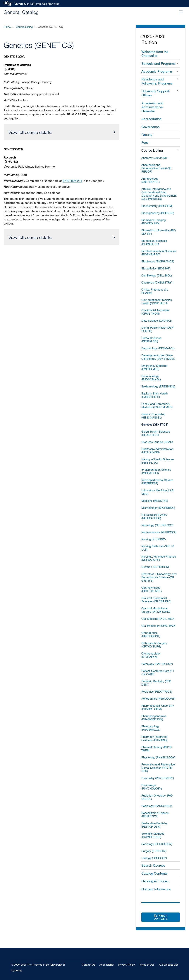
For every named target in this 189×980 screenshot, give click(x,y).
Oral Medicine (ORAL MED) (158, 619)
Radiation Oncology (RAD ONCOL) (157, 797)
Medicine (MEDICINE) (155, 501)
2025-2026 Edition (153, 39)
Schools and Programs (158, 63)
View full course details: (30, 132)
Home (7, 27)
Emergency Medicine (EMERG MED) (154, 367)
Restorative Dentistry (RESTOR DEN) (154, 825)
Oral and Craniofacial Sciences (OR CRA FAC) (156, 600)
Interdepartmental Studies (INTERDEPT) (157, 482)
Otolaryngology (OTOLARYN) (151, 655)
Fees (145, 142)
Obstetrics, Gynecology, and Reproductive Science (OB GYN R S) (159, 577)
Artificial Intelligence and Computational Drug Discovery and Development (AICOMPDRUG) (159, 194)
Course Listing (24, 27)
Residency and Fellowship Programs (157, 81)
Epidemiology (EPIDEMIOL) (158, 386)
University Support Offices (155, 93)
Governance (151, 127)
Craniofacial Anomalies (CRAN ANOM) (155, 312)
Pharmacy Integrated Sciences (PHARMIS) (154, 738)
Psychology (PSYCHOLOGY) (152, 787)
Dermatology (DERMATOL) (158, 348)
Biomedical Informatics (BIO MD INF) (159, 232)
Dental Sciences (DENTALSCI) (151, 340)
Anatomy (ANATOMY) (155, 158)
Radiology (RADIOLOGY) (157, 806)
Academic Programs (157, 71)
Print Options (161, 917)
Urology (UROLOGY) (154, 858)
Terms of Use (147, 965)
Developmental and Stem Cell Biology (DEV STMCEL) (158, 357)
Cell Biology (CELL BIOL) (157, 275)
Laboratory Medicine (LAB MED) (157, 492)
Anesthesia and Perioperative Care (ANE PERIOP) (156, 168)
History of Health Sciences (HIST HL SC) (158, 461)
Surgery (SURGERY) (154, 851)
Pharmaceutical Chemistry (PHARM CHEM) (158, 707)
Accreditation (151, 119)
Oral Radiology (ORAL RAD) (158, 626)
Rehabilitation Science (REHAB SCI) (155, 814)
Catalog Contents (154, 873)
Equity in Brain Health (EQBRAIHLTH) (154, 395)
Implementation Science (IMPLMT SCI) (156, 471)
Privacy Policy (127, 965)
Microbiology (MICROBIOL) (158, 508)
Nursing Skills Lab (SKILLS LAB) (158, 548)
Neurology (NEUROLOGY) (157, 525)
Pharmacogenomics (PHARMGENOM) (154, 718)
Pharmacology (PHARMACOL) (151, 728)
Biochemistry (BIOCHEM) (157, 206)
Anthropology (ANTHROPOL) (151, 180)
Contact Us (89, 965)
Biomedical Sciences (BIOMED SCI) (154, 242)
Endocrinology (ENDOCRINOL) (151, 378)
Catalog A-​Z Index (155, 881)
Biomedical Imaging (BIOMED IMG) (154, 222)
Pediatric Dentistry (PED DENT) (156, 683)
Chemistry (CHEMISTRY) (157, 282)
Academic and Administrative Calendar (152, 107)
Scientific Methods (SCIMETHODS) (153, 835)
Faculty (147, 135)
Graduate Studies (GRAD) (157, 442)
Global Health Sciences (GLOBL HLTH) (156, 433)
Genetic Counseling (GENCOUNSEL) (153, 416)
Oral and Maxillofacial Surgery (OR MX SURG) (156, 610)
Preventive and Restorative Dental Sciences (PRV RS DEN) (158, 768)
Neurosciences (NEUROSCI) (159, 532)
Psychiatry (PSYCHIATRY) (158, 778)
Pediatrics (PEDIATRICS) (157, 691)
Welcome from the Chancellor (155, 54)
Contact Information (156, 889)
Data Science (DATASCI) (157, 321)
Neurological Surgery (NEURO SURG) (154, 516)
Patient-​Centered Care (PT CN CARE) (158, 672)
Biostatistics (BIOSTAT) (156, 268)
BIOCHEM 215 (72, 181)
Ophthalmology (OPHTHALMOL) (152, 589)
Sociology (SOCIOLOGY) (157, 844)
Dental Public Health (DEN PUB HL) (157, 329)
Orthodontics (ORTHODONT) (151, 634)
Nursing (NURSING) (154, 539)
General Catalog (21, 12)
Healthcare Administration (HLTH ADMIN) (157, 451)
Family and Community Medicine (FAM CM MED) (157, 405)
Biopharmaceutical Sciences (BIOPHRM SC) (159, 253)
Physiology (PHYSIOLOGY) (158, 757)
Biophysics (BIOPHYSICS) (158, 261)
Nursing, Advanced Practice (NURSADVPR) (159, 558)
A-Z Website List (168, 965)
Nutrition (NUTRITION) (155, 567)
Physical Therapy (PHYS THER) (157, 749)
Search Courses (153, 865)
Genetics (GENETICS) (155, 424)
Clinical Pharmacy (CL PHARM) (155, 291)
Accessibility (107, 965)
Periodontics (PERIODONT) (158, 699)
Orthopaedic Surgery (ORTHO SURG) (154, 645)
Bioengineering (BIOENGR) (158, 213)
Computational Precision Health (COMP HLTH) (157, 301)
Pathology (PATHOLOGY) (157, 664)
